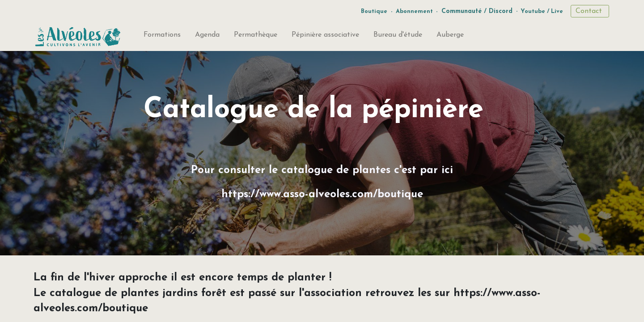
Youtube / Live (542, 11)
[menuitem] (162, 37)
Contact (590, 11)
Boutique (374, 11)
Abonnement (414, 11)
